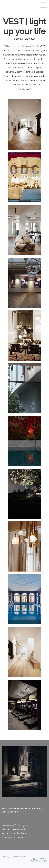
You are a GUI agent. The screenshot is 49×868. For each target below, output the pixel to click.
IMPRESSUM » (40, 859)
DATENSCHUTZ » (39, 861)
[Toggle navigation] (44, 5)
